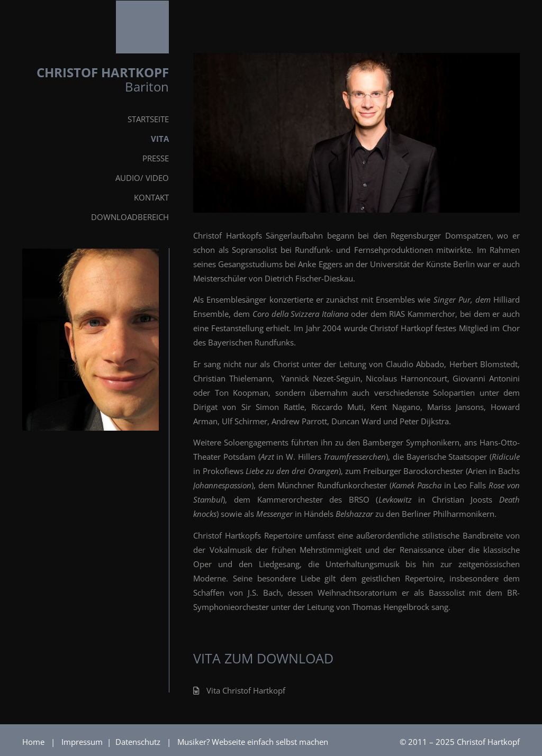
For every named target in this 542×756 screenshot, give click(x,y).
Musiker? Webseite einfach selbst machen (253, 742)
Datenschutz (139, 742)
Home (33, 742)
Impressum (83, 742)
